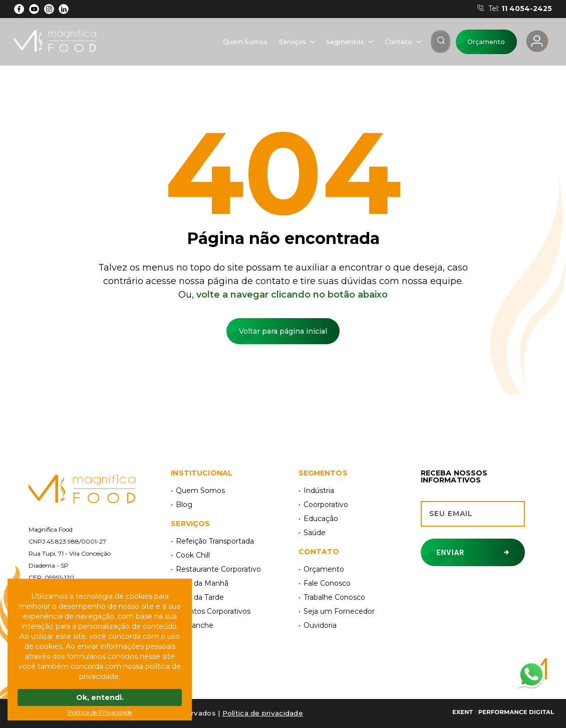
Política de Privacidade (100, 712)
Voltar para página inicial (283, 331)
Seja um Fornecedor (339, 611)
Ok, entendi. (100, 697)
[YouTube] (34, 9)
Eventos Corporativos (213, 611)
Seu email (451, 514)
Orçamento (486, 42)
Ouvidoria (320, 625)
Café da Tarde (200, 597)
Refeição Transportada (215, 541)
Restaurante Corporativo (218, 569)
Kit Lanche (195, 625)
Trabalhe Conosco (334, 597)
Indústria (319, 491)
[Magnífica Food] (82, 490)
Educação (321, 519)
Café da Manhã (202, 583)
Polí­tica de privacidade (263, 713)
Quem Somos (245, 42)
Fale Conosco (327, 583)
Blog (184, 505)
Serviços (293, 42)
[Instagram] (49, 9)
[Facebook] (19, 9)
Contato (398, 42)
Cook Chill (193, 555)
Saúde (315, 533)
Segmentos (345, 42)
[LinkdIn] (64, 9)
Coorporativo (326, 505)
